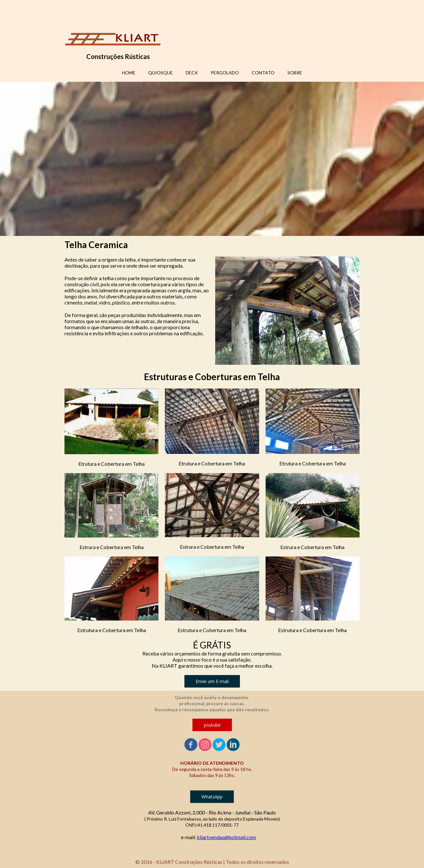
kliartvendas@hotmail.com (226, 837)
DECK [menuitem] (192, 73)
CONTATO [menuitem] (263, 73)
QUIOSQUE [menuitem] (161, 73)
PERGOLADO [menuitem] (225, 73)
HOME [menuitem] (129, 73)
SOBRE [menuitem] (295, 73)
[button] (212, 681)
